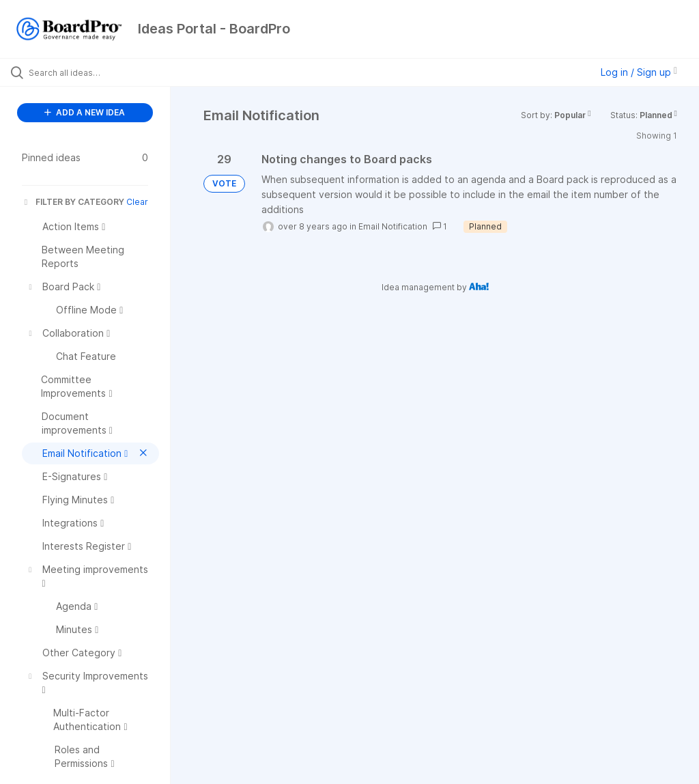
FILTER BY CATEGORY (73, 202)
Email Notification (393, 226)
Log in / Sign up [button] (639, 72)
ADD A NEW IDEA (85, 112)
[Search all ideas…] (92, 72)
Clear (137, 202)
